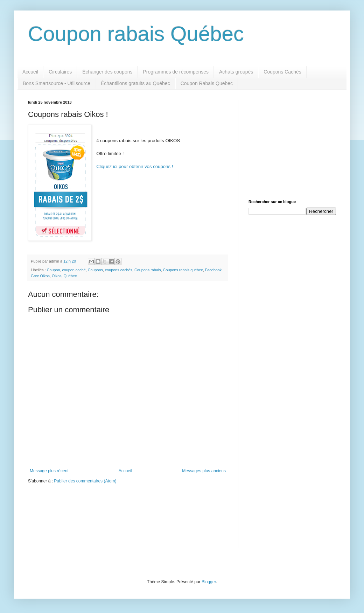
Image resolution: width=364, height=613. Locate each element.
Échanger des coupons (107, 72)
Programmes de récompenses (176, 72)
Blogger (209, 582)
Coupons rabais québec (183, 270)
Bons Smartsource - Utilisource (57, 83)
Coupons (95, 270)
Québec (70, 276)
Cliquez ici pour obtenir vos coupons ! (135, 166)
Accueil (30, 72)
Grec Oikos (40, 276)
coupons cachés (119, 270)
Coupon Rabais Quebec (207, 83)
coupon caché (74, 270)
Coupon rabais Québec (136, 34)
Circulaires (60, 72)
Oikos (57, 276)
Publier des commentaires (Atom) (85, 481)
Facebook (213, 270)
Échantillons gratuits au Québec (135, 83)
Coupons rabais (148, 270)
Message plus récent (49, 471)
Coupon (54, 270)
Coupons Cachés (282, 72)
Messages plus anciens (204, 471)
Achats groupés (236, 72)
